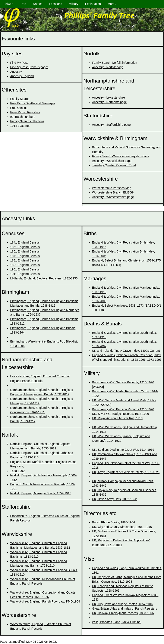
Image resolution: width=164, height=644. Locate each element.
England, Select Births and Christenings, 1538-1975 (126, 260)
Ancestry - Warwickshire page (112, 161)
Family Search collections (27, 121)
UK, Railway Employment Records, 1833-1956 (123, 613)
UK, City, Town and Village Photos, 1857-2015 (123, 604)
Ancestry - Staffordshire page (111, 125)
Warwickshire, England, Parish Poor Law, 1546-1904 (45, 601)
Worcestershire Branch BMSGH (113, 192)
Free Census (19, 108)
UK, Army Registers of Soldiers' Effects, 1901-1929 (126, 472)
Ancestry (16, 72)
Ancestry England (22, 76)
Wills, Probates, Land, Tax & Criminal (117, 622)
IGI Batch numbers (23, 117)
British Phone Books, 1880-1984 (113, 522)
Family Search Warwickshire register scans (121, 156)
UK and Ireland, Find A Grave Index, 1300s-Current (126, 351)
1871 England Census (25, 256)
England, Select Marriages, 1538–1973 (118, 306)
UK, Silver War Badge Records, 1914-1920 (120, 414)
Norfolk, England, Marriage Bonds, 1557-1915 (41, 493)
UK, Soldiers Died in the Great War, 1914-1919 (123, 450)
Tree (23, 4)
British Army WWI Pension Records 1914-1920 (123, 409)
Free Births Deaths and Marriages (33, 103)
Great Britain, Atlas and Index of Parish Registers (124, 609)
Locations (56, 4)
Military (74, 4)
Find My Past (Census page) (29, 67)
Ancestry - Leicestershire (108, 97)
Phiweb (8, 4)
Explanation (93, 4)
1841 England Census (25, 242)
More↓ (112, 4)
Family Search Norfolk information (115, 63)
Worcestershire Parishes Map (112, 188)
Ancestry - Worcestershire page (113, 197)
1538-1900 (17, 471)
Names (38, 4)
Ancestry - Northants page (109, 102)
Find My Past (19, 63)
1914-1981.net (20, 126)
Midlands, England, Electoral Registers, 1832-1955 (44, 278)
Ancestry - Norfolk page (108, 67)
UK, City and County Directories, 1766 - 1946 (122, 527)
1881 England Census (25, 260)
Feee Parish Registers (25, 112)
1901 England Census (25, 269)
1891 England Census (25, 265)
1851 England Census (25, 247)
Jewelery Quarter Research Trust (114, 165)
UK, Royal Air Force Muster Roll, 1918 (117, 418)
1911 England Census (25, 274)
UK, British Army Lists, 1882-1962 (114, 499)
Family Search (20, 99)
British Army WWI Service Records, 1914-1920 (123, 382)
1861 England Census (25, 251)
